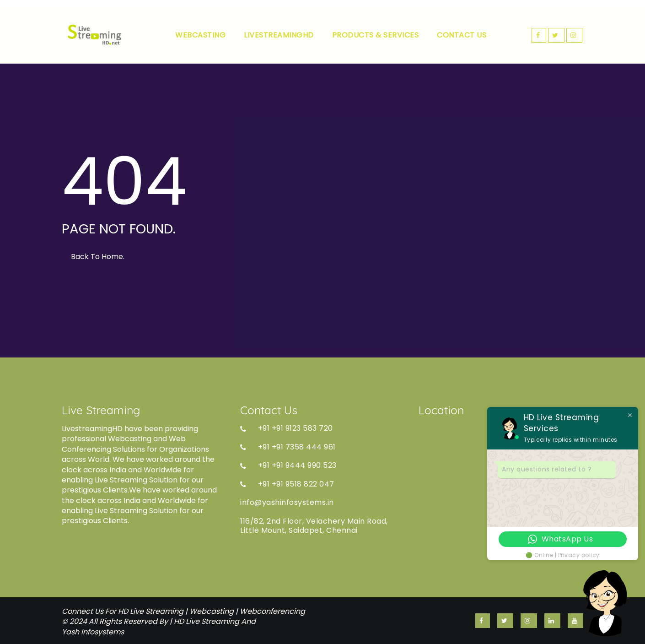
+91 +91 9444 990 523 (288, 465)
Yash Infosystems (93, 632)
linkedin (552, 621)
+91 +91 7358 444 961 (288, 447)
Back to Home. (98, 257)
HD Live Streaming (207, 622)
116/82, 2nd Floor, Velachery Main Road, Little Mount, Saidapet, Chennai (314, 526)
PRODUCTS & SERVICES (376, 35)
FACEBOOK (539, 35)
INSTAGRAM (575, 35)
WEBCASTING (200, 35)
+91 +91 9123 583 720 (287, 428)
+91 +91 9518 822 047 (287, 484)
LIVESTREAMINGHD (279, 35)
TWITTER (556, 35)
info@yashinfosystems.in (287, 503)
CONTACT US (462, 35)
